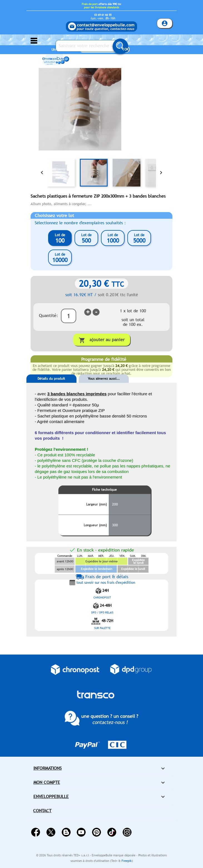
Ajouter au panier (102, 340)
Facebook (36, 832)
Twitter (51, 832)
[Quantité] (69, 316)
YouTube (81, 832)
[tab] (51, 387)
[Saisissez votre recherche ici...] (90, 46)
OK (126, 49)
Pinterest (96, 832)
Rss (66, 832)
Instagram (127, 832)
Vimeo (112, 832)
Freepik (127, 861)
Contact (42, 811)
